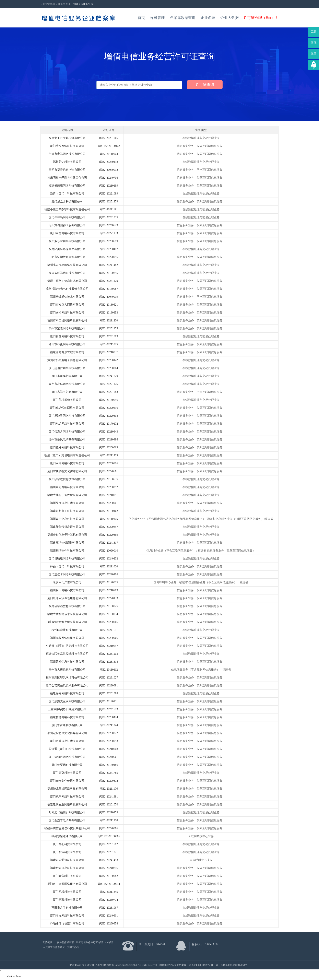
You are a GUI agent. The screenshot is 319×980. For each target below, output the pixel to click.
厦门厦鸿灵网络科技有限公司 (67, 416)
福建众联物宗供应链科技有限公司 (67, 654)
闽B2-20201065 (109, 138)
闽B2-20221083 (109, 392)
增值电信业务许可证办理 (89, 942)
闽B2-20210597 (109, 646)
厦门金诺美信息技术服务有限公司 (67, 686)
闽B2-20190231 (109, 701)
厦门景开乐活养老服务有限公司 (67, 598)
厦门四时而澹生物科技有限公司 (67, 622)
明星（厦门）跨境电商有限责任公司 (67, 455)
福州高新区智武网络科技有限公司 (67, 678)
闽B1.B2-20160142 (109, 146)
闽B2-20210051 (109, 495)
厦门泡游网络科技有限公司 (67, 424)
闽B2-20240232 (109, 559)
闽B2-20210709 (109, 590)
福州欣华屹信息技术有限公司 (67, 479)
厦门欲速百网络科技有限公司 (67, 757)
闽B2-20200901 (109, 503)
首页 (141, 18)
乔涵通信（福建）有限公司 (67, 924)
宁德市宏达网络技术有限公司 (67, 154)
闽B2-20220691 (109, 686)
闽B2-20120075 (109, 582)
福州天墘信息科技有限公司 (67, 662)
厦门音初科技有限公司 (67, 844)
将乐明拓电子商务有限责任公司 (67, 178)
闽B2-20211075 (109, 344)
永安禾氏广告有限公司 (67, 582)
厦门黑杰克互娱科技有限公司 (67, 701)
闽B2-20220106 (109, 574)
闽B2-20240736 (109, 178)
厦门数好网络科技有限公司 (67, 447)
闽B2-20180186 (109, 765)
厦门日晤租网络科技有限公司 (67, 559)
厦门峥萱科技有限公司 (67, 876)
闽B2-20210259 (109, 812)
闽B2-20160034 (109, 614)
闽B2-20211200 (109, 820)
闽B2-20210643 (109, 432)
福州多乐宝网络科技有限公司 (67, 241)
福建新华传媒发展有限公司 (67, 527)
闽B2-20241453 (109, 860)
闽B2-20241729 (109, 376)
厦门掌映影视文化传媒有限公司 (67, 471)
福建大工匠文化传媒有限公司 (67, 138)
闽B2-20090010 (109, 551)
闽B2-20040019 (109, 297)
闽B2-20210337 (109, 352)
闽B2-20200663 (109, 447)
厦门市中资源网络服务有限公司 (67, 884)
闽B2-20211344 (109, 725)
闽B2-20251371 (109, 852)
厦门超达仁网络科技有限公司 (67, 368)
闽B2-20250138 (109, 162)
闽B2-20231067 (109, 908)
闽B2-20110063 (109, 154)
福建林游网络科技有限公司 (67, 717)
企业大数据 (229, 18)
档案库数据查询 (183, 18)
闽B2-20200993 (109, 741)
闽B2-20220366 (109, 828)
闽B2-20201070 (109, 805)
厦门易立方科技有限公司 (67, 202)
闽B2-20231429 (109, 281)
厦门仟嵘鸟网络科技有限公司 (67, 217)
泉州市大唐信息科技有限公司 (67, 670)
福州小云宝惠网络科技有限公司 (67, 265)
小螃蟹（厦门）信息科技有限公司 (67, 646)
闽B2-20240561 (109, 757)
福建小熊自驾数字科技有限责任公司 (67, 209)
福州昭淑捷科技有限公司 (67, 630)
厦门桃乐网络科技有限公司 (67, 797)
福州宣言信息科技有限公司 (67, 519)
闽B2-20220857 (109, 527)
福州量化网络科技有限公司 (67, 487)
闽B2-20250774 (109, 900)
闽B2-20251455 (109, 328)
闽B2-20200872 (109, 781)
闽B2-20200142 (109, 360)
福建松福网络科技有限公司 (67, 693)
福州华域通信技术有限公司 (67, 297)
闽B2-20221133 (109, 233)
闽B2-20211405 (109, 455)
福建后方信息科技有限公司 (67, 868)
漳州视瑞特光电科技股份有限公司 (67, 289)
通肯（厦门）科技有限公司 (67, 194)
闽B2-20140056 (109, 400)
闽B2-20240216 (109, 868)
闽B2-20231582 (109, 844)
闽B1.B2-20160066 (109, 836)
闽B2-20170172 (109, 424)
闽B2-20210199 (109, 186)
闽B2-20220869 (109, 535)
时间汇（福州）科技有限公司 (67, 812)
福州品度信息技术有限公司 (67, 503)
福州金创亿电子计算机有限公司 (67, 535)
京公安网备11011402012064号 (232, 965)
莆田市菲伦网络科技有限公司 (67, 344)
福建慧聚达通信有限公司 (67, 836)
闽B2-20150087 (109, 289)
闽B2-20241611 (109, 630)
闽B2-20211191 (109, 209)
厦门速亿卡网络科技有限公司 (67, 574)
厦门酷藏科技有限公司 (67, 900)
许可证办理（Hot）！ (261, 18)
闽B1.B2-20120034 (109, 884)
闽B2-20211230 (109, 321)
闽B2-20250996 (109, 463)
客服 (314, 43)
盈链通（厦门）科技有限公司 (67, 749)
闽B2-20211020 (109, 566)
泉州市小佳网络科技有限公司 (67, 384)
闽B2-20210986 (109, 440)
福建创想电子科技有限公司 (67, 511)
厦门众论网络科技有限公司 (67, 313)
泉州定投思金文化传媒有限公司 (67, 733)
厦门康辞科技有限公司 (67, 773)
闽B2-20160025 (109, 606)
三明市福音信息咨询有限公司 (67, 170)
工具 (314, 32)
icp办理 (109, 942)
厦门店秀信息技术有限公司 (67, 741)
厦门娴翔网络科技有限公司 (67, 463)
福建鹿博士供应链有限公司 (67, 543)
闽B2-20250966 (109, 638)
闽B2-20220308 (109, 416)
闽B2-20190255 (109, 273)
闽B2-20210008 (109, 749)
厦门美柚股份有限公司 (67, 400)
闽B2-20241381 (109, 797)
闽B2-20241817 (109, 543)
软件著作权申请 (65, 942)
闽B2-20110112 (109, 670)
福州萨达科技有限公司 (67, 162)
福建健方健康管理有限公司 (67, 352)
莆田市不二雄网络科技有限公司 (67, 321)
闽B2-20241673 (109, 709)
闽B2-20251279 (109, 202)
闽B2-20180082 (109, 876)
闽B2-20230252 (109, 487)
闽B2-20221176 (109, 384)
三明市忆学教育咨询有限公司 (67, 257)
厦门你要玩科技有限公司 (67, 765)
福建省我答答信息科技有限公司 (67, 614)
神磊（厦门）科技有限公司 (67, 566)
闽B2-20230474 (109, 717)
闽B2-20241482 (109, 265)
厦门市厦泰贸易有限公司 (67, 376)
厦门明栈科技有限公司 (67, 892)
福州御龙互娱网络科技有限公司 (67, 789)
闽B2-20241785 (109, 773)
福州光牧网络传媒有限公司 (67, 638)
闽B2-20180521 (109, 305)
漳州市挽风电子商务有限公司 (67, 440)
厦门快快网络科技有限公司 (67, 146)
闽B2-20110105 (109, 519)
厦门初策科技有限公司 (67, 852)
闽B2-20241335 (109, 217)
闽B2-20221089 (109, 194)
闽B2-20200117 (109, 249)
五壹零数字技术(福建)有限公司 (67, 709)
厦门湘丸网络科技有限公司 (67, 916)
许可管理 (157, 18)
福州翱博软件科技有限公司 (67, 551)
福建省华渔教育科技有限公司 (67, 606)
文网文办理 (73, 947)
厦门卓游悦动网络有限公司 (67, 408)
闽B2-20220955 (109, 257)
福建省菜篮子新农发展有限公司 (67, 495)
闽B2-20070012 (109, 170)
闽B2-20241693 (109, 336)
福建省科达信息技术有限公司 (67, 273)
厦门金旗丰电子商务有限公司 (67, 820)
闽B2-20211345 (109, 892)
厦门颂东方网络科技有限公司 (67, 432)
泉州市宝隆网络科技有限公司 (67, 328)
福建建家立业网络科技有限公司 (67, 805)
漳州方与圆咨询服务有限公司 (67, 225)
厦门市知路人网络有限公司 (67, 305)
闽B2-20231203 (109, 654)
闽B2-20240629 (109, 225)
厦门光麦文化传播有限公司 (67, 781)
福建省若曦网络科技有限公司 (67, 186)
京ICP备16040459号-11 (201, 965)
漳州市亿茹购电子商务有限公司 (67, 360)
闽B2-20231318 (109, 662)
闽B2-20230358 (109, 924)
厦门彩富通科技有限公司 (67, 725)
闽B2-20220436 (109, 408)
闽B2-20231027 (109, 678)
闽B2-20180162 (109, 511)
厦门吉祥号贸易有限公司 (67, 392)
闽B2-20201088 (109, 693)
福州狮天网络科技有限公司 (67, 590)
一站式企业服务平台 (82, 4)
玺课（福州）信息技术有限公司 (67, 281)
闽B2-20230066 (109, 622)
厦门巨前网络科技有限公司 (67, 233)
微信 (314, 54)
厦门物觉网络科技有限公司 (67, 336)
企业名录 (208, 18)
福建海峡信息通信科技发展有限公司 (67, 828)
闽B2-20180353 (109, 313)
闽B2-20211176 (109, 789)
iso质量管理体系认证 (54, 947)
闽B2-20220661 (109, 471)
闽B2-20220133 (109, 598)
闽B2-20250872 (109, 733)
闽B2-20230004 (109, 368)
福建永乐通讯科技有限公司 (67, 860)
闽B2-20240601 (109, 916)
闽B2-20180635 (109, 479)
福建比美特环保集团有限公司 (67, 249)
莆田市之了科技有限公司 (67, 908)
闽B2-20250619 (109, 241)
